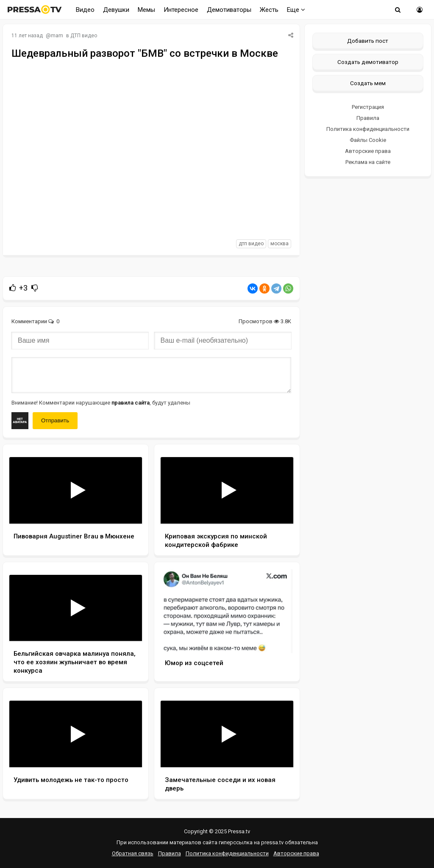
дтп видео (251, 244)
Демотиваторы (229, 10)
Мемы (146, 10)
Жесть (269, 10)
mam (57, 36)
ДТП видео (84, 36)
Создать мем (368, 83)
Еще (296, 10)
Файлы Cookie (368, 140)
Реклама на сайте (368, 162)
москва (280, 244)
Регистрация (368, 107)
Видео (85, 10)
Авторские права (368, 151)
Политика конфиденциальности (368, 129)
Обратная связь (133, 853)
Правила (368, 118)
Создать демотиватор (368, 62)
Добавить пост (368, 41)
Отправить (55, 420)
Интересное (181, 10)
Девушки (116, 10)
